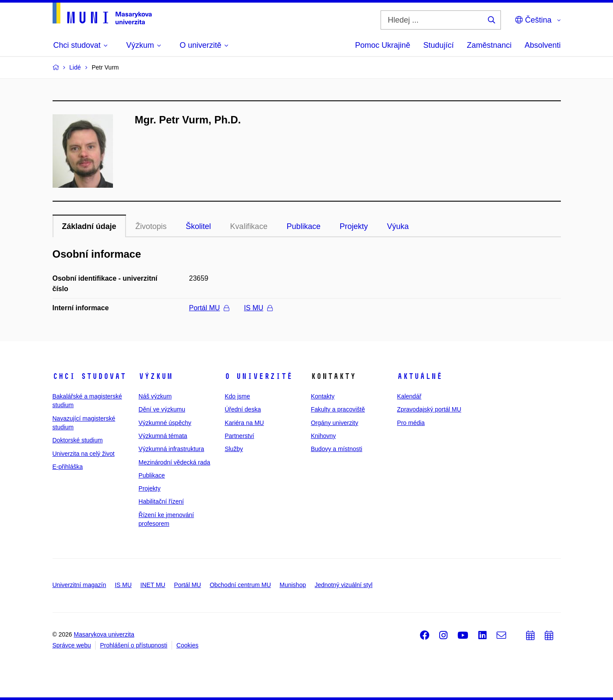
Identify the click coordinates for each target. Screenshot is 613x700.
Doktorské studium (78, 440)
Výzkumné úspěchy (165, 423)
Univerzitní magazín (80, 585)
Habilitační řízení (161, 501)
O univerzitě (258, 376)
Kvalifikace (249, 226)
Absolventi (542, 45)
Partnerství (239, 436)
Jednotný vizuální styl (343, 585)
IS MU (258, 308)
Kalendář (409, 396)
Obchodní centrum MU (240, 585)
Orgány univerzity (334, 423)
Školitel (199, 226)
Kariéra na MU (244, 423)
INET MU (153, 585)
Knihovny (323, 436)
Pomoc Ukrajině (383, 45)
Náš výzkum (155, 396)
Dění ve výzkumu (162, 409)
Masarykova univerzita (104, 634)
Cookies (187, 645)
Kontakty (322, 396)
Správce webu (72, 645)
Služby (234, 449)
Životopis (151, 226)
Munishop (293, 585)
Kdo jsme (237, 396)
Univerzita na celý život (84, 454)
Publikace (304, 226)
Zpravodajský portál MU (429, 409)
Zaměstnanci (489, 45)
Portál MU (209, 308)
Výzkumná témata (163, 436)
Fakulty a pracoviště (338, 409)
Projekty (354, 226)
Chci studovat (89, 376)
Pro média (411, 423)
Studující (438, 45)
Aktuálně (420, 376)
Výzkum (156, 376)
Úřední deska (243, 409)
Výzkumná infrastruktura (171, 449)
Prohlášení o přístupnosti (134, 645)
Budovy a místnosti (336, 449)
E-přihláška (68, 467)
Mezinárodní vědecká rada (174, 462)
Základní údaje (89, 226)
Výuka (398, 226)
